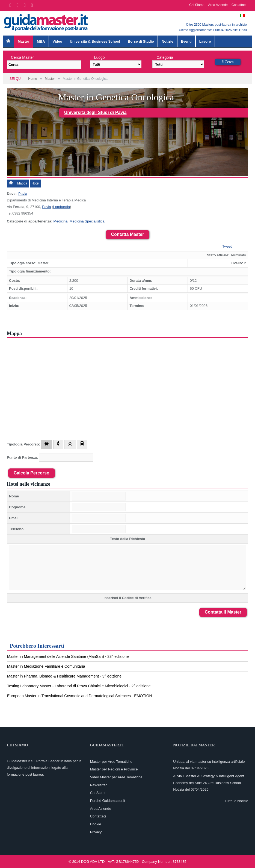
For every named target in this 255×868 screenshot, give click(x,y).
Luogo (100, 57)
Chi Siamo (197, 5)
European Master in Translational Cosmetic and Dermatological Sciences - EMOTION (80, 696)
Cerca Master (22, 57)
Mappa (22, 183)
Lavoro (205, 41)
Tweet (227, 246)
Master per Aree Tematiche (111, 762)
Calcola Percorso (32, 473)
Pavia (23, 194)
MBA (41, 41)
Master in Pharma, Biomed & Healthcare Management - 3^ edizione (64, 676)
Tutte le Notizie (236, 801)
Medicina (60, 221)
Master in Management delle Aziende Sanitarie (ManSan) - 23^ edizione (68, 656)
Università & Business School (95, 41)
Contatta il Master (223, 612)
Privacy (96, 832)
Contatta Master (128, 234)
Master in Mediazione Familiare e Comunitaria (46, 666)
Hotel (35, 183)
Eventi (186, 41)
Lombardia (62, 207)
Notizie (167, 41)
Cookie (96, 824)
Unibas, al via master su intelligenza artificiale (209, 762)
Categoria (165, 57)
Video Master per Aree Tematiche (116, 777)
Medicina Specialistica (87, 221)
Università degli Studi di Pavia (95, 112)
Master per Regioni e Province (114, 769)
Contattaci (239, 5)
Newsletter (98, 785)
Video (57, 41)
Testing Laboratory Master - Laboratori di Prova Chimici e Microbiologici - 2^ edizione (79, 686)
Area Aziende (218, 5)
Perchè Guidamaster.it (108, 801)
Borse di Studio (141, 41)
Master (23, 41)
